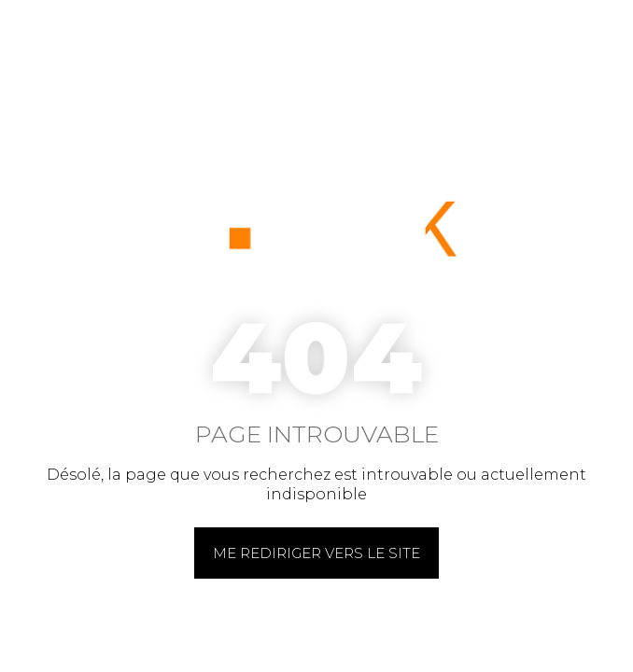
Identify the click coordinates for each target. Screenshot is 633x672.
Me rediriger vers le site (316, 553)
